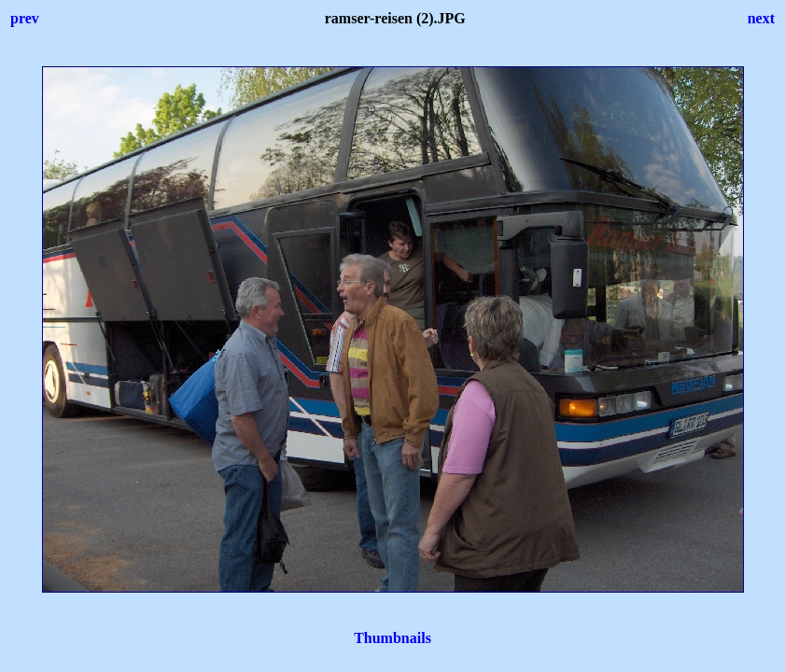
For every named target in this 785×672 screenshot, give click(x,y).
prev (25, 18)
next (761, 18)
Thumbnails (392, 638)
